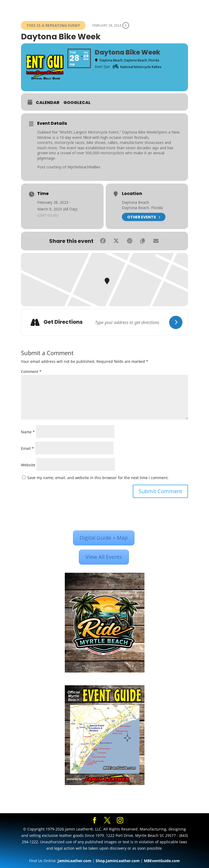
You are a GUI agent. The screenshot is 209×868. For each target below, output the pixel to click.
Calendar (48, 103)
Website (28, 465)
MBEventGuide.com (162, 861)
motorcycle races (69, 142)
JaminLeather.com (74, 861)
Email (27, 448)
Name (28, 432)
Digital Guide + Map (104, 538)
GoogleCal (77, 103)
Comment (31, 371)
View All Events (104, 557)
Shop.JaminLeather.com (118, 861)
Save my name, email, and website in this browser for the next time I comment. (98, 478)
